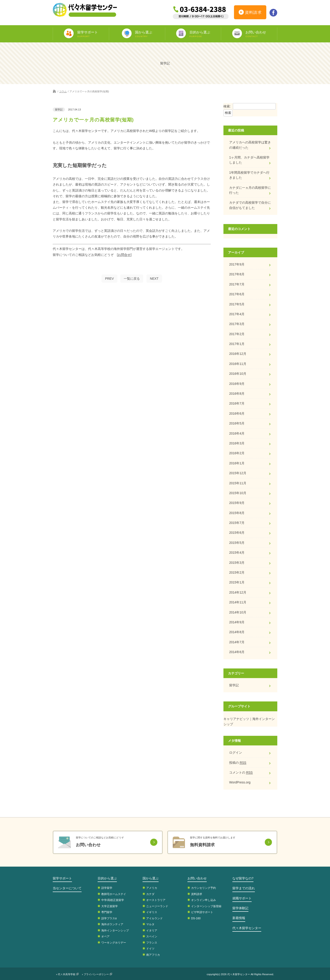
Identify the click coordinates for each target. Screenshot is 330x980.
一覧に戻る (132, 279)
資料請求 (250, 13)
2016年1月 (237, 463)
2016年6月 (237, 413)
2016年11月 (238, 364)
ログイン (236, 753)
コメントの (241, 773)
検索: (227, 106)
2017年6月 (237, 294)
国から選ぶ (151, 878)
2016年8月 (237, 394)
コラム (63, 91)
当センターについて (67, 888)
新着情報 (239, 918)
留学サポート (62, 878)
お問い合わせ (197, 878)
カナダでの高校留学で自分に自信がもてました (250, 205)
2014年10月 (238, 612)
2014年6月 (237, 652)
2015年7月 (237, 523)
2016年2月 (237, 453)
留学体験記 (240, 908)
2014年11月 (238, 602)
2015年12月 (238, 473)
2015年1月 (237, 582)
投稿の (238, 763)
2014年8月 (237, 632)
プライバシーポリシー (96, 974)
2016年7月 (237, 403)
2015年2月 (237, 572)
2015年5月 (237, 543)
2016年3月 (237, 443)
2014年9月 (237, 622)
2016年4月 (237, 433)
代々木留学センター (247, 928)
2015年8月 (237, 513)
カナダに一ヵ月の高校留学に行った (250, 190)
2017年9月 (237, 264)
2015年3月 (237, 563)
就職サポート (242, 898)
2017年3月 (237, 324)
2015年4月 (237, 553)
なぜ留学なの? (243, 878)
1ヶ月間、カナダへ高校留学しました (249, 160)
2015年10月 (238, 493)
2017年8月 (237, 274)
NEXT (154, 279)
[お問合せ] (124, 255)
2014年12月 (238, 592)
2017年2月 (237, 334)
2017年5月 (237, 304)
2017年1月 (237, 344)
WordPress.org (240, 782)
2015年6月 (237, 533)
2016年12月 (238, 354)
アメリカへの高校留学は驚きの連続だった (250, 145)
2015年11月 (238, 483)
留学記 (234, 685)
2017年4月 (237, 314)
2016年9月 (237, 384)
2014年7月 (237, 642)
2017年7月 (237, 284)
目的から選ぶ (107, 878)
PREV (109, 279)
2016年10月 (238, 374)
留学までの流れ (244, 888)
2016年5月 (237, 423)
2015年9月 (237, 503)
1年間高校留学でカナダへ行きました (249, 175)
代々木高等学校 (67, 974)
